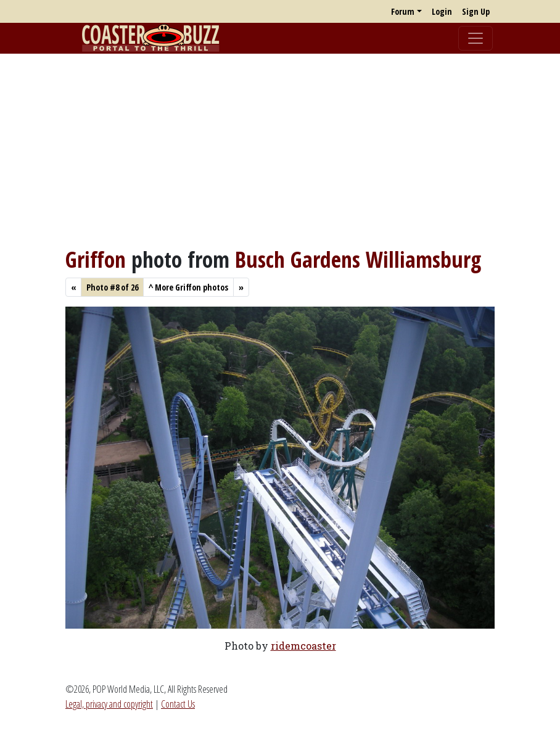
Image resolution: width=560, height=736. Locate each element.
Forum (403, 11)
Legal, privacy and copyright (109, 704)
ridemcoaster (303, 646)
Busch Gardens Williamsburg (358, 259)
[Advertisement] (280, 150)
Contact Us (178, 704)
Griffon (96, 259)
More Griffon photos (188, 287)
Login (442, 11)
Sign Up (476, 11)
